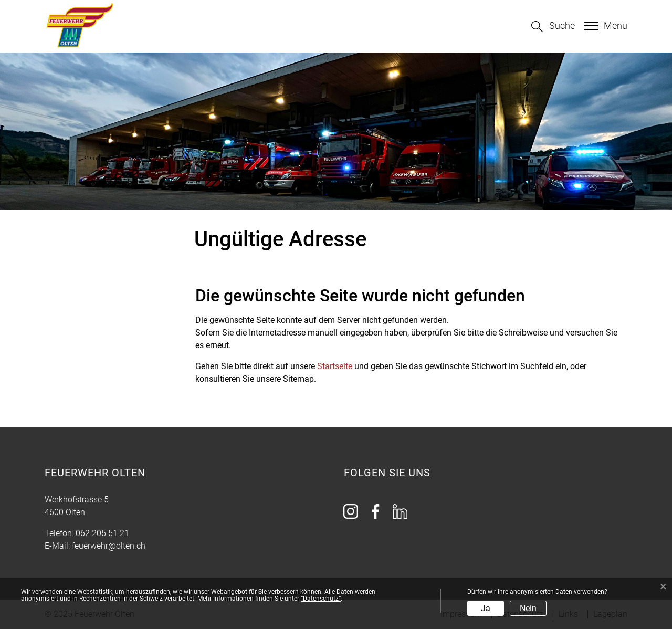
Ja (486, 608)
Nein (528, 608)
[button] (553, 27)
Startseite (335, 366)
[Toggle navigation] (605, 26)
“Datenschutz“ (321, 599)
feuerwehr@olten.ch (109, 546)
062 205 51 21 (102, 533)
